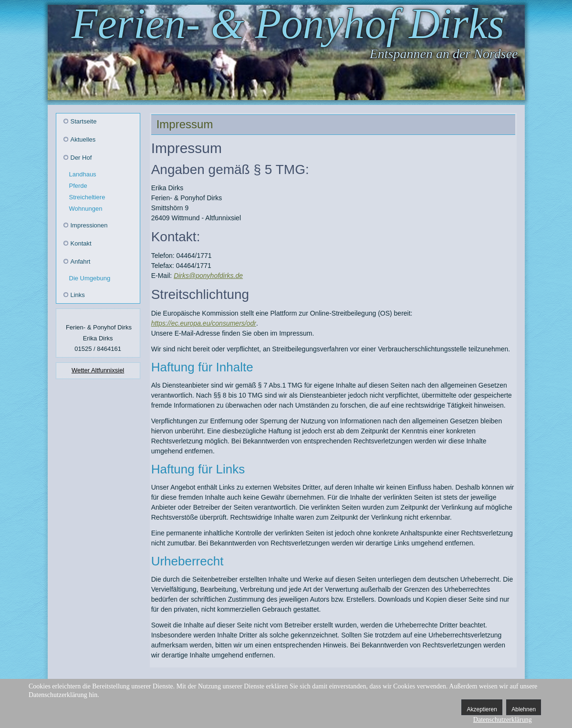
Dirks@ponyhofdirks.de (208, 276)
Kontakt (81, 243)
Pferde (78, 186)
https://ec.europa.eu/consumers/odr (204, 323)
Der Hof (81, 158)
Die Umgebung (90, 278)
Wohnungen (86, 209)
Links (78, 295)
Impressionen (89, 225)
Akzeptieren (482, 709)
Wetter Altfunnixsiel (98, 370)
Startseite (84, 121)
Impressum (185, 124)
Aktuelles (83, 139)
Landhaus (83, 174)
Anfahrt (81, 261)
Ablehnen (524, 709)
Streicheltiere (87, 197)
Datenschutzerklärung (503, 720)
